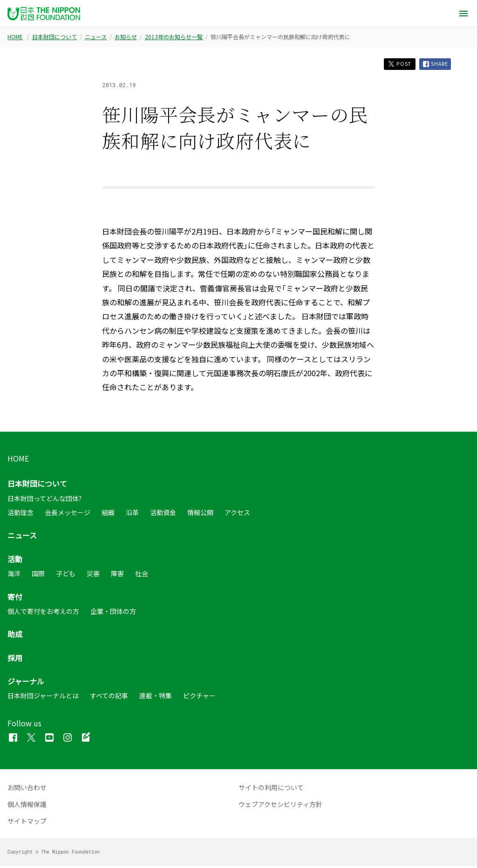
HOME (15, 37)
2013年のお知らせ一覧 (174, 37)
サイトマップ (27, 823)
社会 (142, 575)
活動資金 (163, 514)
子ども (66, 575)
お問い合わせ (27, 789)
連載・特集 (156, 697)
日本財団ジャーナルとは (43, 697)
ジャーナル (26, 682)
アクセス (237, 514)
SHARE (434, 65)
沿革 (132, 514)
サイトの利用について (271, 789)
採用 (15, 659)
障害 (117, 575)
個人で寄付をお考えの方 (43, 613)
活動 (15, 560)
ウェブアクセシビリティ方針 (280, 806)
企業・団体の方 (113, 613)
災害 (93, 575)
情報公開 (200, 514)
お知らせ (126, 37)
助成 (15, 636)
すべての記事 (109, 697)
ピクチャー (199, 697)
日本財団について (55, 37)
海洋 (14, 575)
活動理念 (20, 514)
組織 (108, 514)
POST (395, 65)
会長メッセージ (68, 514)
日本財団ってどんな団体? (44, 500)
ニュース (96, 37)
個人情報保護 (27, 806)
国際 (38, 575)
